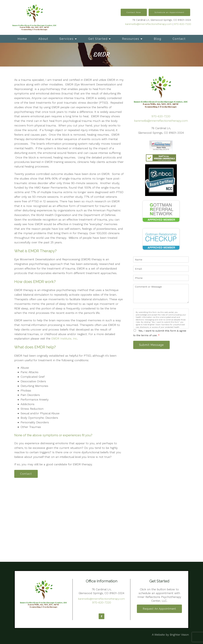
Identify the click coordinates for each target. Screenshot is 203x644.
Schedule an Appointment (169, 12)
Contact (179, 39)
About (43, 39)
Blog (158, 39)
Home (22, 39)
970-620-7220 (183, 24)
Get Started (98, 39)
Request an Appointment (159, 609)
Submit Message (151, 345)
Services (67, 39)
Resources (131, 39)
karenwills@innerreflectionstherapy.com (149, 24)
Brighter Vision (179, 635)
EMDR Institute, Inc (64, 338)
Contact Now (134, 12)
